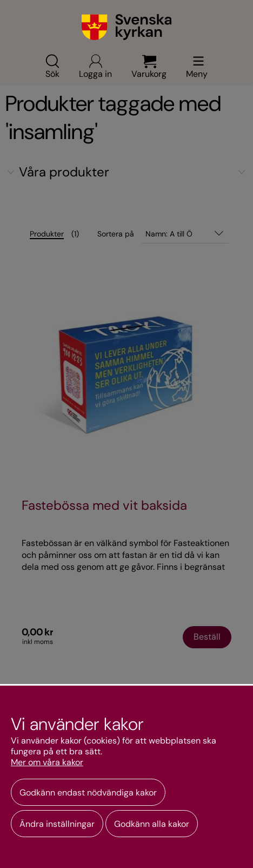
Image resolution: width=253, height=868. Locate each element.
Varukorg (149, 66)
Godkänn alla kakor (152, 824)
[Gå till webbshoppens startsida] (127, 27)
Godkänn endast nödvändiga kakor (88, 793)
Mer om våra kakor (47, 762)
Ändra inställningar (57, 824)
